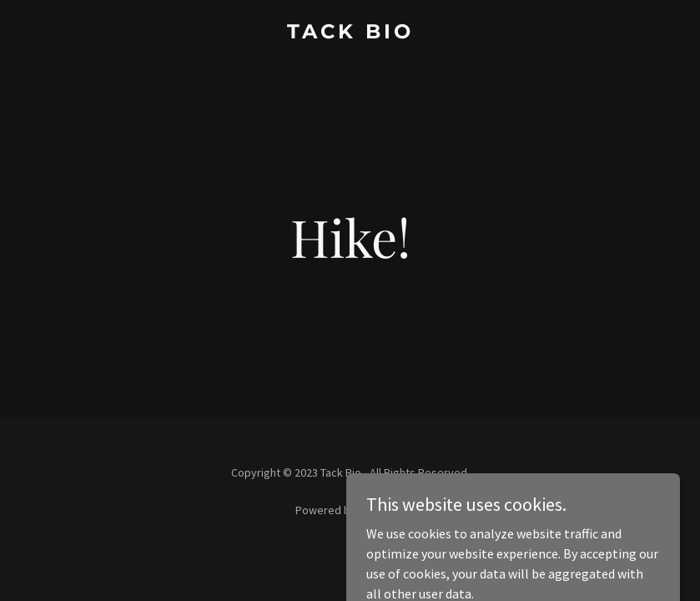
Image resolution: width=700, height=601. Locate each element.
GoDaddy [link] (382, 510)
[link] (350, 33)
